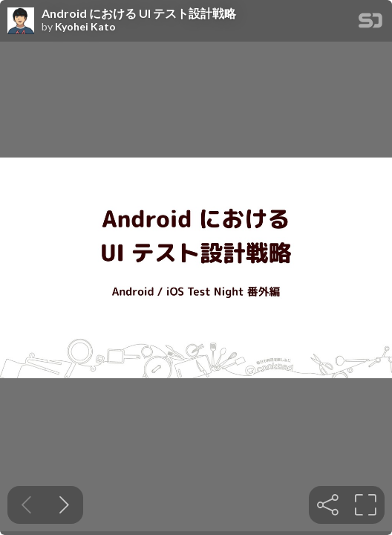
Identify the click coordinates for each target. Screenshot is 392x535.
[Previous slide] (26, 505)
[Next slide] (64, 505)
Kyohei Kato (85, 27)
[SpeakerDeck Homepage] (370, 23)
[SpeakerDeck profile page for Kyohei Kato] (21, 22)
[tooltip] (328, 505)
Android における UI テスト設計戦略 (139, 13)
